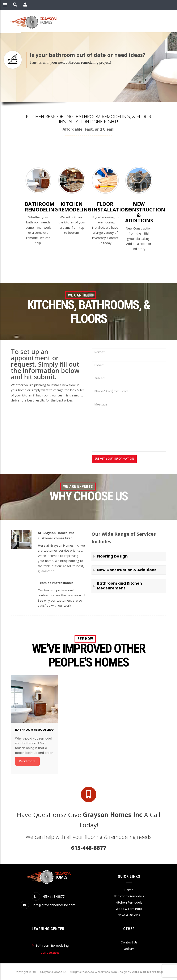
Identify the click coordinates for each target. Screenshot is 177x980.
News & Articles (129, 915)
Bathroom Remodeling (52, 946)
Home (129, 890)
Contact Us (129, 942)
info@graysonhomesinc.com (54, 905)
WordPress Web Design (111, 972)
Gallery (129, 949)
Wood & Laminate (129, 909)
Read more (27, 761)
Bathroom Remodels (129, 896)
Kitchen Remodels (129, 903)
